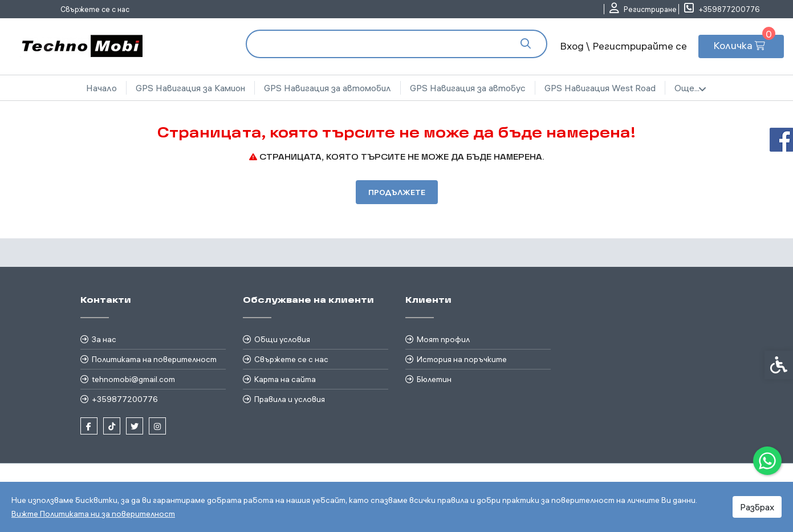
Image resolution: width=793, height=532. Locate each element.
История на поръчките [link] (462, 359)
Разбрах (757, 507)
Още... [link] (690, 88)
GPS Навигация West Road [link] (600, 88)
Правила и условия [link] (290, 399)
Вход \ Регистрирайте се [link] (623, 46)
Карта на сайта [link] (285, 379)
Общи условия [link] (282, 339)
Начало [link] (101, 88)
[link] (767, 461)
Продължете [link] (397, 192)
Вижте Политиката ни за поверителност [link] (93, 514)
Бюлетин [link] (434, 379)
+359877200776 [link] (125, 399)
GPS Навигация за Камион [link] (190, 88)
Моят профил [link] (443, 339)
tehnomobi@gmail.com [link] (133, 379)
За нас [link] (104, 339)
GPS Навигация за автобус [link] (468, 88)
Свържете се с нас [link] (95, 9)
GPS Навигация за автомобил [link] (328, 88)
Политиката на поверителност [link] (154, 359)
